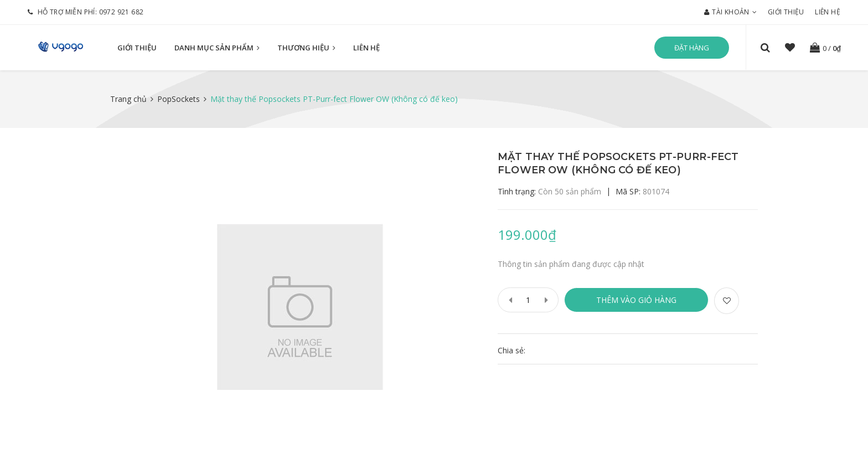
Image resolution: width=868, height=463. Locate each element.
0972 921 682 (122, 12)
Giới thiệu (786, 12)
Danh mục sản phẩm (217, 48)
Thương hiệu (306, 48)
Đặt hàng (692, 48)
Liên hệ (828, 12)
